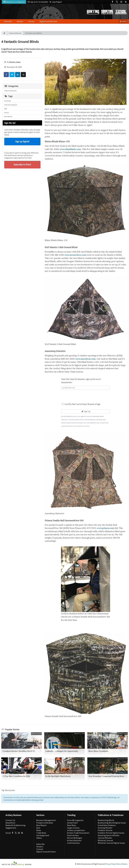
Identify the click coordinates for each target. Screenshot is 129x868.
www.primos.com (105, 528)
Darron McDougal (75, 838)
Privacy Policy (110, 864)
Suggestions (11, 828)
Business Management (46, 820)
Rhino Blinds (8, 116)
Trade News (41, 833)
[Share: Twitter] (12, 75)
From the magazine (11, 105)
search (123, 21)
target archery (73, 828)
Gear (38, 828)
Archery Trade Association (78, 833)
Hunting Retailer (105, 828)
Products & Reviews (15, 33)
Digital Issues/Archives (48, 21)
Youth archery (73, 835)
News (39, 830)
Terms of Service (122, 864)
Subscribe (8, 21)
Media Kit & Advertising (15, 825)
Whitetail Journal (105, 840)
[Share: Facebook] (6, 75)
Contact (31, 21)
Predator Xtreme (105, 830)
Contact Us (10, 820)
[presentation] (86, 396)
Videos (39, 838)
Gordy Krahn (72, 823)
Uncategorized (43, 835)
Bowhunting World (106, 820)
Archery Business (74, 840)
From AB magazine (75, 820)
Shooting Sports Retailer (109, 835)
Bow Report (41, 825)
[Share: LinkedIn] (18, 75)
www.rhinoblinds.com (70, 149)
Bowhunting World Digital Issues (112, 823)
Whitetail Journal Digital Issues (111, 843)
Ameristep (8, 101)
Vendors (20, 21)
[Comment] (23, 75)
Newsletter (10, 823)
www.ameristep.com (85, 359)
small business (73, 843)
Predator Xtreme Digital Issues (111, 833)
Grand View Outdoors (107, 825)
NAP (6, 109)
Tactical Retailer (105, 838)
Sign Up (86, 411)
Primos (6, 113)
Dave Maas (71, 825)
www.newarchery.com (75, 255)
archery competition (76, 830)
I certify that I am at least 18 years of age (81, 404)
